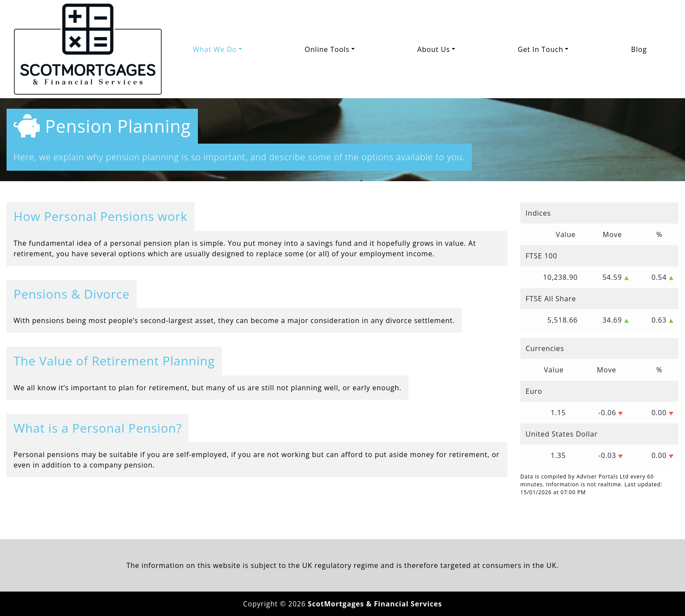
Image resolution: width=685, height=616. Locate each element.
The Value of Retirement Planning (114, 361)
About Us (434, 49)
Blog (639, 49)
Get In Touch (540, 49)
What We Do (215, 49)
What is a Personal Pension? (98, 428)
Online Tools (327, 49)
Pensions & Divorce (72, 294)
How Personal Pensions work (100, 216)
